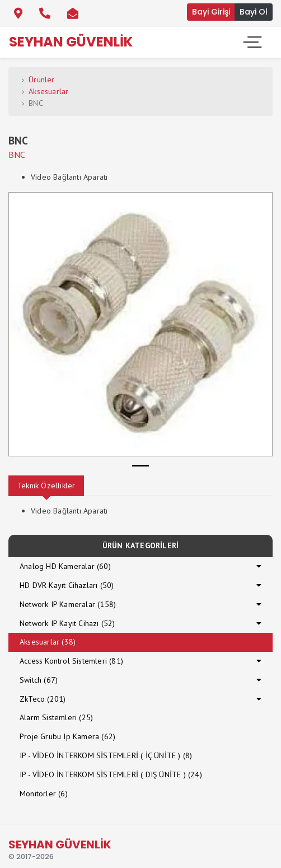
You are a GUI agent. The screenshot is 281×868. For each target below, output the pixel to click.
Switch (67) (39, 680)
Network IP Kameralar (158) (68, 604)
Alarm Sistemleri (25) (56, 717)
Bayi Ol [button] (254, 12)
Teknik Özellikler (46, 486)
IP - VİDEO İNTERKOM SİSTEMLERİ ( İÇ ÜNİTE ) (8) (106, 755)
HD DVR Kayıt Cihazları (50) (67, 585)
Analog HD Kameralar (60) (65, 566)
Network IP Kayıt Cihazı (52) (67, 623)
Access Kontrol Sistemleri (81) (71, 661)
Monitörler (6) (44, 794)
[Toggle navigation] (251, 42)
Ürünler (41, 80)
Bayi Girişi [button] (211, 12)
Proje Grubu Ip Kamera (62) (67, 736)
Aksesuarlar (48, 91)
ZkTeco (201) (43, 699)
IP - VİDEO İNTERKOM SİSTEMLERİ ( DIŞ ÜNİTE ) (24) (111, 774)
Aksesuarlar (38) (48, 642)
